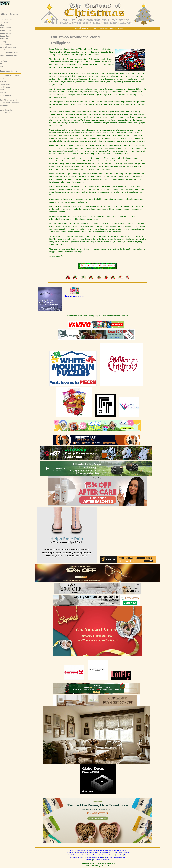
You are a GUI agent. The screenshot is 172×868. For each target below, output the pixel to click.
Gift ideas (91, 860)
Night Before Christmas (87, 855)
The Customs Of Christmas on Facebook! (12, 104)
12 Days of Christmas (78, 850)
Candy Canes (6, 22)
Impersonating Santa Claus (12, 47)
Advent (4, 17)
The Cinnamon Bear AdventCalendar (12, 77)
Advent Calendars (8, 20)
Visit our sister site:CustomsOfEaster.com (10, 112)
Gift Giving (5, 42)
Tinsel (3, 64)
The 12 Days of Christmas (11, 14)
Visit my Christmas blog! (11, 100)
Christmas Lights (8, 31)
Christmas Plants (8, 33)
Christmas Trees (8, 39)
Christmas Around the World (12, 71)
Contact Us (5, 93)
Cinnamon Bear (100, 857)
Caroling (4, 25)
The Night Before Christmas (12, 53)
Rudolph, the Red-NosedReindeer (11, 57)
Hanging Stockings (9, 44)
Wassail (4, 67)
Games (124, 857)
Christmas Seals (8, 36)
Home (3, 11)
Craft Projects (7, 81)
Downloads (118, 857)
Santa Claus (6, 61)
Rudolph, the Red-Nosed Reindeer (106, 855)
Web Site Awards (8, 95)
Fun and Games (7, 87)
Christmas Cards (8, 28)
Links (102, 860)
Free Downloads (8, 84)
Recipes (4, 90)
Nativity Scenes (7, 50)
